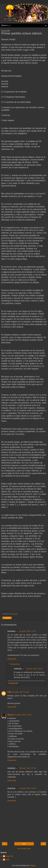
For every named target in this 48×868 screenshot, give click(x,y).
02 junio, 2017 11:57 (28, 631)
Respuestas (15, 664)
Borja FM (9, 856)
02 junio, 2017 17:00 (23, 715)
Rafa (7, 860)
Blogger (32, 865)
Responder (12, 659)
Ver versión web (24, 849)
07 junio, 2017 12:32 (28, 788)
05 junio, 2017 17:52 (28, 768)
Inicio (24, 844)
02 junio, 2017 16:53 (34, 669)
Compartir (7, 618)
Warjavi (11, 715)
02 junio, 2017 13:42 (20, 692)
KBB (9, 692)
